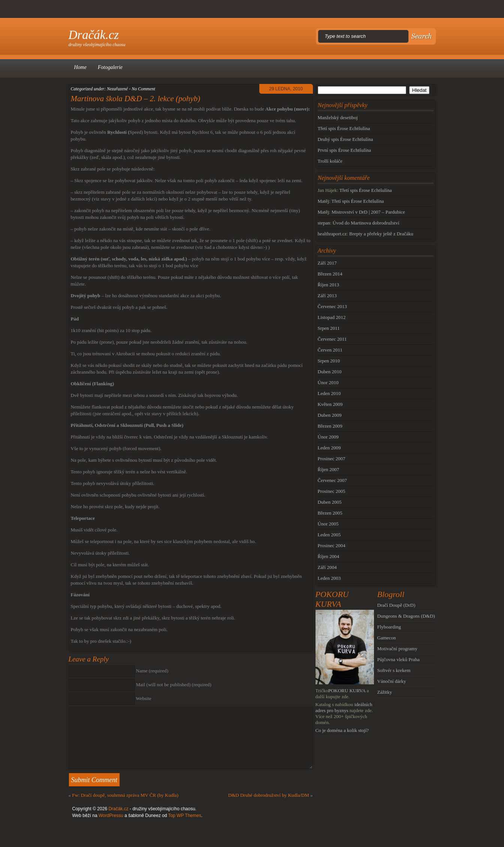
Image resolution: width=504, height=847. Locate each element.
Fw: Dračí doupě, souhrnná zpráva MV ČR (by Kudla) (125, 795)
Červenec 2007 (332, 480)
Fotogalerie (110, 67)
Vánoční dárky (392, 681)
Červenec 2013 (332, 306)
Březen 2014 (330, 274)
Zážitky (385, 692)
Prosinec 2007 (332, 459)
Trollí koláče (330, 161)
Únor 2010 (328, 382)
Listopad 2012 (332, 317)
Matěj (323, 201)
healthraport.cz (332, 234)
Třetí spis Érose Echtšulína (344, 128)
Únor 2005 (328, 524)
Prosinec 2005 (332, 491)
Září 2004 (327, 567)
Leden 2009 (329, 448)
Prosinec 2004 (332, 545)
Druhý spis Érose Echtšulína (345, 139)
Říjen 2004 (328, 556)
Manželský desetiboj (338, 117)
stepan (324, 223)
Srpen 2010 (329, 361)
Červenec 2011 (332, 339)
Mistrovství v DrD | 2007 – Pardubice (368, 212)
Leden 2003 (329, 578)
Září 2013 (327, 296)
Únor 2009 (328, 437)
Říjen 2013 (328, 285)
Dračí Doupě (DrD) (396, 605)
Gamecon (387, 638)
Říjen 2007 (328, 469)
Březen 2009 (330, 426)
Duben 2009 (330, 415)
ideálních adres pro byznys (344, 707)
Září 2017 (327, 263)
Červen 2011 (330, 350)
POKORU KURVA (347, 691)
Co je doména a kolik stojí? (342, 730)
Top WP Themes (185, 816)
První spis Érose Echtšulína (345, 150)
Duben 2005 (330, 502)
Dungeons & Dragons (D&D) (406, 616)
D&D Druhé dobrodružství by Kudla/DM (269, 795)
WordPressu (111, 816)
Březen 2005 (330, 513)
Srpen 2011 (329, 328)
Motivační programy (397, 649)
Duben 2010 (330, 372)
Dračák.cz (94, 35)
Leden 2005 (329, 535)
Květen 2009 (330, 404)
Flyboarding (389, 627)
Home (80, 67)
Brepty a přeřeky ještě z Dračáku (381, 234)
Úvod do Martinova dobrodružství (366, 223)
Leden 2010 (329, 393)
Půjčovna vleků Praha (399, 659)
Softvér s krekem (394, 670)
